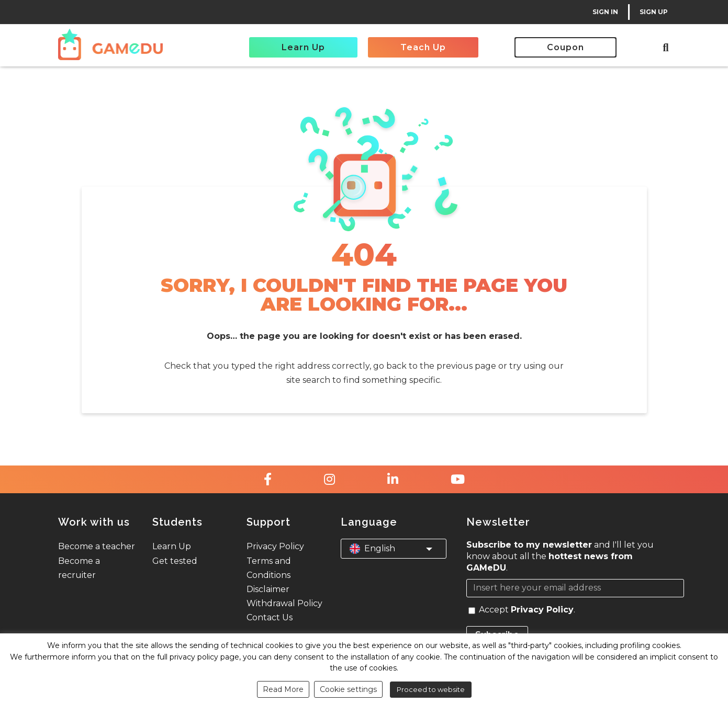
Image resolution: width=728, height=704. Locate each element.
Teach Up (423, 47)
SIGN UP (654, 12)
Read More (283, 689)
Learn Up (303, 47)
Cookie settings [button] (348, 689)
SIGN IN (605, 12)
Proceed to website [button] (431, 689)
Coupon (565, 47)
